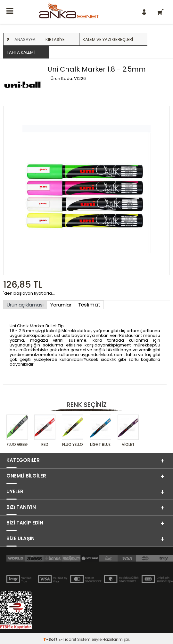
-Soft (51, 639)
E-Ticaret (67, 639)
